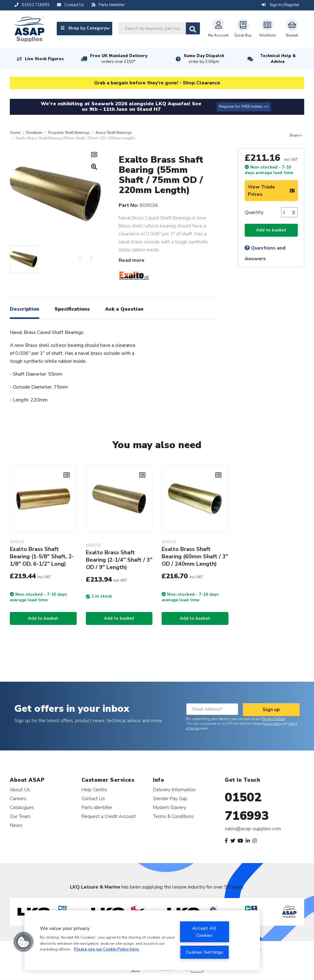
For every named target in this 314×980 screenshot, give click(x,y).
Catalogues (22, 807)
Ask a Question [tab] (124, 309)
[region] (142, 940)
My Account (218, 28)
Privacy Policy (272, 724)
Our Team (20, 816)
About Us (20, 790)
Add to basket (271, 230)
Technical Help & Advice (278, 59)
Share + (296, 135)
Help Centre (94, 790)
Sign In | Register (281, 5)
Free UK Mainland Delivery (119, 59)
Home (15, 133)
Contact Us (93, 798)
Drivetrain (34, 133)
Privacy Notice (273, 719)
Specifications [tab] (72, 309)
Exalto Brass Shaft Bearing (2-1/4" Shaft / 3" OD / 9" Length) (119, 560)
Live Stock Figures (44, 59)
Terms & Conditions (173, 816)
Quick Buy (243, 28)
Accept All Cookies (205, 932)
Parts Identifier (97, 807)
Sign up (271, 710)
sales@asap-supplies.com (253, 829)
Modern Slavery (170, 807)
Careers (18, 798)
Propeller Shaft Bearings (69, 133)
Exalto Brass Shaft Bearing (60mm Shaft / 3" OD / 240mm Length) (195, 556)
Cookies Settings (205, 952)
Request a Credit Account (109, 816)
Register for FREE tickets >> (244, 107)
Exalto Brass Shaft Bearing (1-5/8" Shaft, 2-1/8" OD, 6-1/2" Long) (42, 556)
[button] (24, 942)
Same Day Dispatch (204, 59)
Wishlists (268, 28)
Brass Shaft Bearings (114, 133)
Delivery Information (174, 790)
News (16, 825)
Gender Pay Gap (170, 798)
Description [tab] (25, 309)
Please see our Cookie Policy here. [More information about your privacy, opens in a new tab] (107, 949)
